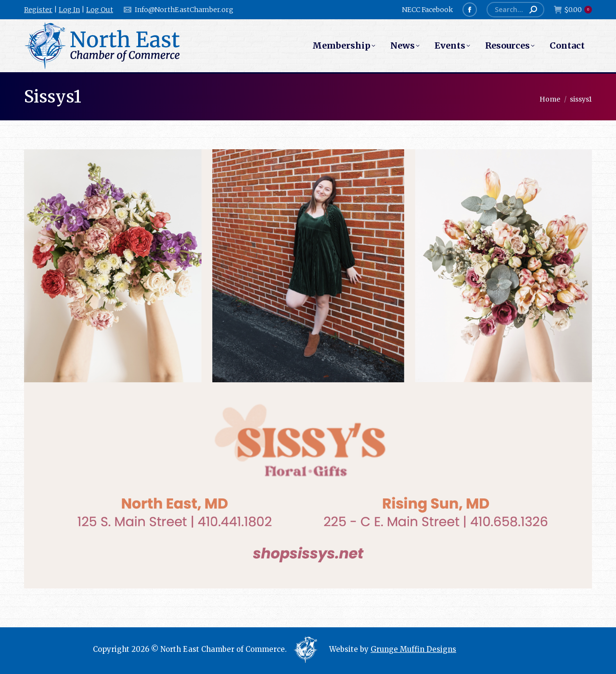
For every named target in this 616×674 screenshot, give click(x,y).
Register (38, 10)
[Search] (515, 10)
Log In (69, 10)
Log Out (100, 10)
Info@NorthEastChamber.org (178, 10)
